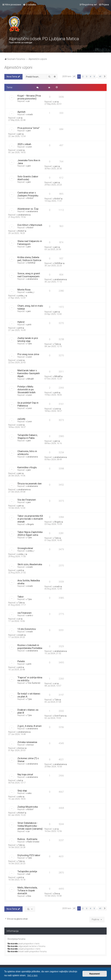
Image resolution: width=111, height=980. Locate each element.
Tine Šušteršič (34, 683)
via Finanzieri (25, 613)
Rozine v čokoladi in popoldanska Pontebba (30, 647)
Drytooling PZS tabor (29, 855)
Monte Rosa (24, 290)
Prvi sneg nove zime (28, 354)
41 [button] (100, 77)
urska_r (31, 292)
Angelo (31, 524)
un (29, 101)
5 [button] (94, 77)
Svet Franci (60, 716)
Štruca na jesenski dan (30, 484)
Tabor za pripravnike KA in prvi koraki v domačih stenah (30, 519)
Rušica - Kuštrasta (27, 839)
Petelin (21, 661)
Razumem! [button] (95, 974)
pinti (29, 325)
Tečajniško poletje (27, 871)
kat (20, 780)
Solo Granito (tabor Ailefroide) (28, 178)
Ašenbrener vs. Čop (28, 209)
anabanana (33, 211)
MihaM (30, 379)
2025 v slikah (24, 144)
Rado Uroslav (33, 842)
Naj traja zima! (25, 774)
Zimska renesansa (27, 742)
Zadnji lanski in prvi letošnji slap (28, 340)
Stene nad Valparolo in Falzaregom (30, 243)
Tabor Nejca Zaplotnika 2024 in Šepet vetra (30, 533)
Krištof (30, 198)
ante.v (30, 615)
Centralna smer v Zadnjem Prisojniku (28, 194)
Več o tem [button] (32, 975)
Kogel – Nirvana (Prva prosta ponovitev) (29, 97)
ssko (29, 793)
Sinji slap (22, 791)
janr (29, 131)
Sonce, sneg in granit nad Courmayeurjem (29, 275)
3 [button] (87, 77)
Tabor (21, 597)
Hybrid (21, 322)
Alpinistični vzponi (18, 67)
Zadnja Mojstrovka (28, 807)
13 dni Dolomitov (27, 629)
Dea (29, 896)
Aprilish (21, 112)
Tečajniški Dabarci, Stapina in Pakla (27, 436)
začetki (21, 419)
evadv (30, 114)
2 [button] (83, 77)
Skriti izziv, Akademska (30, 564)
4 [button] (90, 77)
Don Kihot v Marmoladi (30, 225)
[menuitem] (30, 5)
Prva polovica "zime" (28, 128)
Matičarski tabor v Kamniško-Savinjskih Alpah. (29, 373)
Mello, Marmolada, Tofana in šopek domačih (27, 890)
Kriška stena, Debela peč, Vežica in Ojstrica (29, 259)
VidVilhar (31, 263)
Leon (30, 147)
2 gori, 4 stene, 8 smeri (30, 726)
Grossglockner (25, 548)
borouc (31, 745)
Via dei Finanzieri (27, 500)
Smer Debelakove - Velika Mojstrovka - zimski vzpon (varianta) (30, 826)
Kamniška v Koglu (27, 467)
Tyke (30, 344)
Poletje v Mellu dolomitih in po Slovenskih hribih (26, 389)
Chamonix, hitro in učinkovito (27, 453)
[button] (74, 77)
